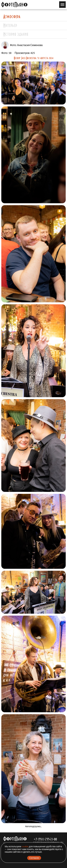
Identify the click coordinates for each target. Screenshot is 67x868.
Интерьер (10, 25)
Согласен (34, 858)
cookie (25, 846)
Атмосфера (12, 17)
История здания (16, 34)
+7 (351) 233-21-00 (45, 839)
